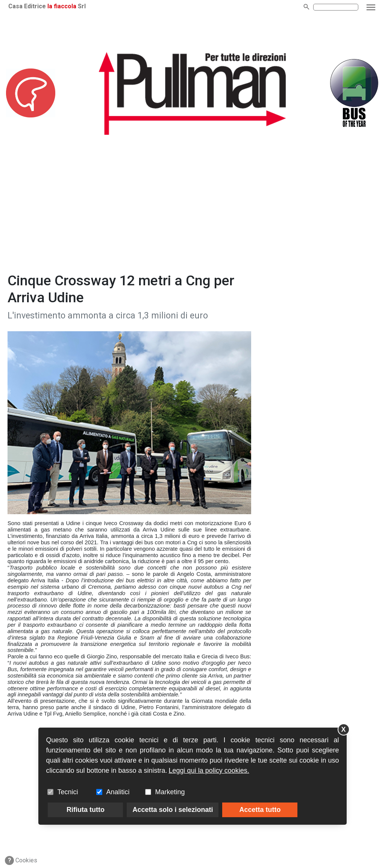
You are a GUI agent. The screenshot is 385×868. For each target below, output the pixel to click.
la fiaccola (62, 6)
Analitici (118, 792)
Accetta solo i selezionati (173, 810)
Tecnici (67, 792)
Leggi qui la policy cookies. (209, 771)
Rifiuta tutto (86, 810)
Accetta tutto (260, 810)
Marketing (170, 792)
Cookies (21, 860)
